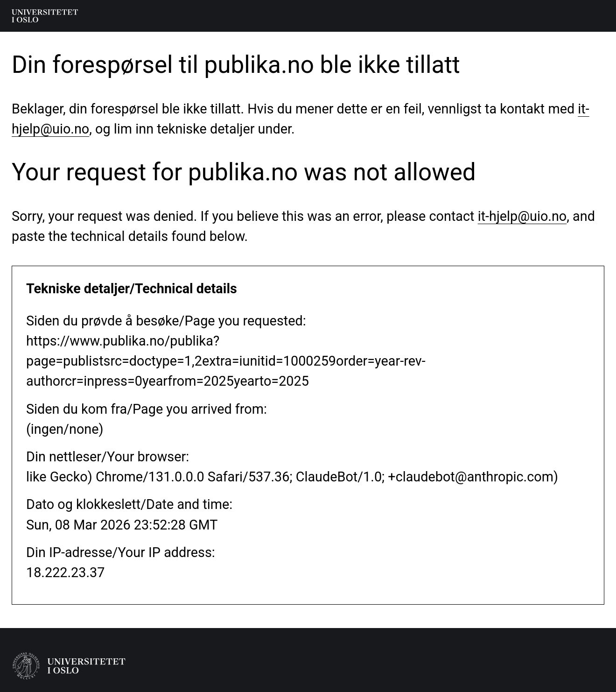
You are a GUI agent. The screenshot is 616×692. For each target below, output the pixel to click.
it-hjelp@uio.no (522, 216)
